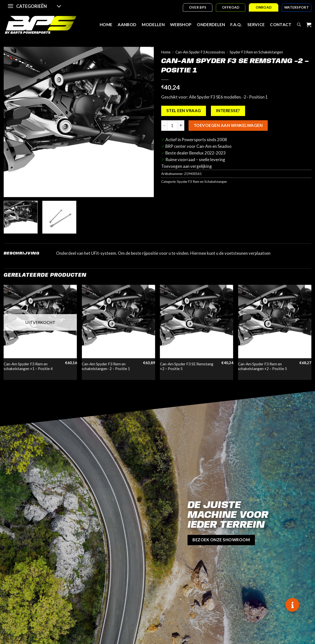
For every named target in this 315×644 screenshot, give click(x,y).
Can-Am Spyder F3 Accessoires (200, 52)
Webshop (181, 25)
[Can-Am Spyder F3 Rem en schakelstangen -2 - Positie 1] (118, 322)
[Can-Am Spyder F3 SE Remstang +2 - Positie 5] (197, 322)
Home (106, 25)
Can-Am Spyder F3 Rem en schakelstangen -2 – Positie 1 (106, 366)
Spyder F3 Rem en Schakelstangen (256, 52)
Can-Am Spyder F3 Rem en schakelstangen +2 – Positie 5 (262, 366)
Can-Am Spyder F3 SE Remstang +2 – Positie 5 (187, 366)
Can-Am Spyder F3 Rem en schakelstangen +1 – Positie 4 (28, 366)
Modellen (153, 25)
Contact (281, 25)
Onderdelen (211, 25)
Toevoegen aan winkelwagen (228, 125)
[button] (292, 605)
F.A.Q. (236, 25)
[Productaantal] (172, 126)
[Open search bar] (299, 25)
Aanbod (127, 25)
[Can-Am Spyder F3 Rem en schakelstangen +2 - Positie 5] (275, 322)
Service (256, 25)
